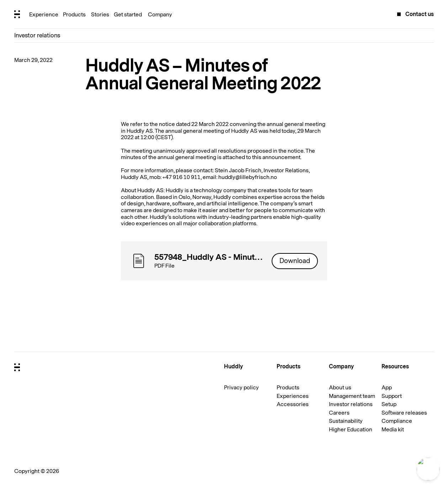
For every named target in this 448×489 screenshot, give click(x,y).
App (387, 388)
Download (295, 261)
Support (392, 396)
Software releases (404, 413)
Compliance (397, 421)
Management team (352, 396)
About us (340, 388)
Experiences (293, 396)
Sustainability (346, 421)
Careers (339, 413)
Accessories (293, 404)
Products (288, 388)
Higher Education (351, 430)
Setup (389, 404)
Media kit (393, 430)
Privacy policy (241, 388)
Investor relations (37, 35)
